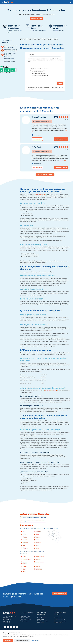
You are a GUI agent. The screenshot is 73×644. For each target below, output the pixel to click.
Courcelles (25, 540)
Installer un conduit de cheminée (40, 75)
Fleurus (37, 540)
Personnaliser (35, 641)
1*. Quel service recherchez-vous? (39, 69)
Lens (23, 545)
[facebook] (5, 627)
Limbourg (37, 566)
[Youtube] (11, 627)
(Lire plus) (63, 160)
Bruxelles (37, 559)
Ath (23, 532)
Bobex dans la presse (26, 619)
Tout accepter (8, 641)
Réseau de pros (58, 623)
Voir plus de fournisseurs (45, 175)
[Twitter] (8, 627)
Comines (37, 537)
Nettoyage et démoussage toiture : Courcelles (33, 521)
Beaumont (38, 532)
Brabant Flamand (39, 556)
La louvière (38, 543)
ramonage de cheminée (41, 194)
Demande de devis (59, 594)
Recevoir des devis (36, 18)
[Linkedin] (17, 627)
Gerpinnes (25, 543)
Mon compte (41, 623)
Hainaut (49, 39)
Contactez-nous (24, 621)
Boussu (37, 534)
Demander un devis (61, 139)
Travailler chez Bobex (43, 621)
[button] (71, 2)
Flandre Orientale (39, 562)
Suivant (60, 83)
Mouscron (25, 548)
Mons (36, 545)
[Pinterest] (14, 627)
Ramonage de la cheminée (38, 71)
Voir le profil (37, 139)
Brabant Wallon (26, 559)
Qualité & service (24, 618)
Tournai (37, 548)
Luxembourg (38, 569)
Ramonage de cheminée (39, 39)
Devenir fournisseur (42, 618)
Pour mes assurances (60, 621)
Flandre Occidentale (24, 563)
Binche (24, 534)
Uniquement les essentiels (22, 641)
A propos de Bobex (25, 616)
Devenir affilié (41, 619)
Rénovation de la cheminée (39, 73)
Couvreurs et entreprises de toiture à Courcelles (34, 517)
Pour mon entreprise (60, 619)
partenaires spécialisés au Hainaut (51, 391)
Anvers (24, 556)
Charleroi (24, 537)
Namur (24, 572)
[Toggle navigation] (71, 2)
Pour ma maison (27, 39)
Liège (23, 569)
